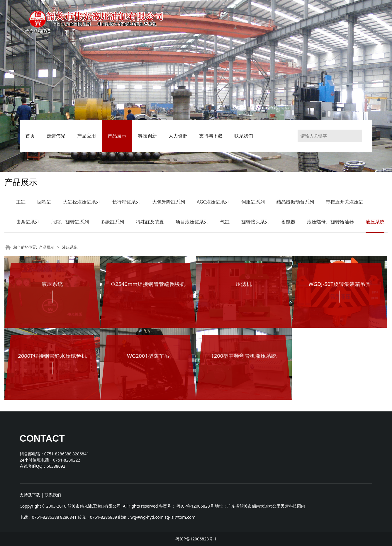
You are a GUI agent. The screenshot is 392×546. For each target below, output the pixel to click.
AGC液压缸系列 (213, 202)
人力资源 (178, 136)
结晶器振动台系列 (295, 202)
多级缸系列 (112, 222)
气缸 (225, 222)
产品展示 (117, 136)
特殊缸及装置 (150, 222)
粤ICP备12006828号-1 (196, 539)
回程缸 (44, 202)
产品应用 (86, 136)
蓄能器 (288, 222)
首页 (30, 136)
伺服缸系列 (253, 202)
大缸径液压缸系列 (82, 202)
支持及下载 (30, 495)
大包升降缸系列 (169, 202)
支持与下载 (211, 136)
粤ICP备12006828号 (195, 506)
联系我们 (244, 136)
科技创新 (147, 136)
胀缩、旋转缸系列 (70, 222)
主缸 (21, 202)
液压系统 (375, 222)
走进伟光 (56, 136)
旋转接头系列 (255, 222)
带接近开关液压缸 (345, 202)
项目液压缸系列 (192, 222)
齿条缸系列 (28, 222)
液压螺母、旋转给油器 (330, 222)
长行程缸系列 (126, 202)
